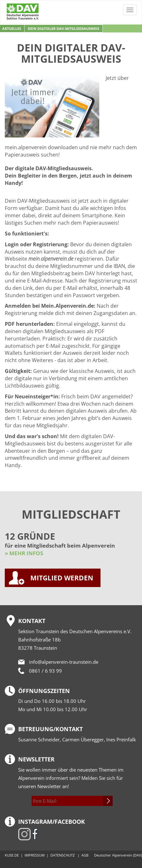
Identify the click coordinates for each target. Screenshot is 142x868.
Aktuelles (12, 28)
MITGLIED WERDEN (62, 578)
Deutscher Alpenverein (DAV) (118, 855)
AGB (85, 855)
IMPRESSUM (35, 855)
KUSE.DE (12, 855)
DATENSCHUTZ (63, 855)
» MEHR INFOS (24, 553)
